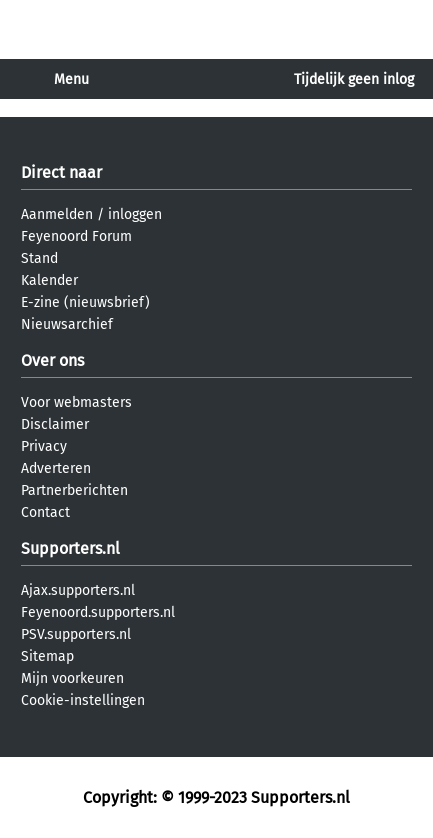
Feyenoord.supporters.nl (98, 612)
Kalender (49, 280)
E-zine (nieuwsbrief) (85, 302)
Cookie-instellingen (83, 700)
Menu (71, 79)
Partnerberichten (74, 490)
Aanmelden (57, 214)
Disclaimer (55, 424)
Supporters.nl (70, 548)
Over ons (52, 360)
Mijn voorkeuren (72, 678)
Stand (39, 258)
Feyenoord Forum (76, 236)
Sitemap (47, 656)
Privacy (44, 446)
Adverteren (56, 468)
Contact (45, 512)
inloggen (135, 214)
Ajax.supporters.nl (78, 590)
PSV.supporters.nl (76, 634)
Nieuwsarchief (67, 324)
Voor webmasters (76, 402)
